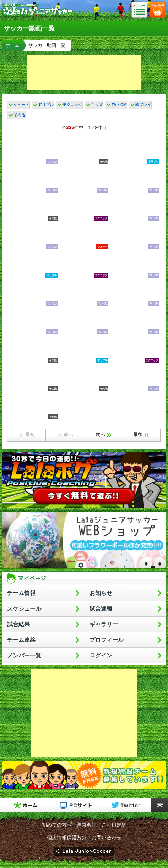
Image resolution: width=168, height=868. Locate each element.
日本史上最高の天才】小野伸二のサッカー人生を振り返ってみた (134, 349)
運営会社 (87, 825)
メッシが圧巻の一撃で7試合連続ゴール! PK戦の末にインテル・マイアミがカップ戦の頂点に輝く (33, 207)
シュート (21, 105)
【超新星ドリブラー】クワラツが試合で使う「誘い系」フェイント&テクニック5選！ (84, 349)
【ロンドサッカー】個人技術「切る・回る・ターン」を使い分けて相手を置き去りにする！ (33, 264)
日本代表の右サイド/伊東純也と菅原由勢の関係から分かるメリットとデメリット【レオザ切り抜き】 (134, 293)
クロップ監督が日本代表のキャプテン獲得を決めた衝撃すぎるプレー (84, 207)
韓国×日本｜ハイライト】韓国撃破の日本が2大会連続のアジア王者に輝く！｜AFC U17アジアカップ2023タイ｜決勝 (33, 293)
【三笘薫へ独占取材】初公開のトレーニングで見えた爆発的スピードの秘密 (134, 236)
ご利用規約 (114, 825)
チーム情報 (21, 593)
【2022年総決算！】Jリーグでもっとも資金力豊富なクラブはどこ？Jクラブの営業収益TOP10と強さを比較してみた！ (84, 293)
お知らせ (101, 593)
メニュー (141, 10)
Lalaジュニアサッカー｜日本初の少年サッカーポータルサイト (37, 16)
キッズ (97, 105)
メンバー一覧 (24, 655)
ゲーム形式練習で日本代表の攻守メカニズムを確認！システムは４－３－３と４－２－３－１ (84, 321)
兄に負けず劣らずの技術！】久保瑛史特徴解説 (84, 378)
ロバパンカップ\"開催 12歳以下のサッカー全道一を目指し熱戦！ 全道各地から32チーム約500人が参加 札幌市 (33, 236)
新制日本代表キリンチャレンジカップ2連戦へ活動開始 (134, 321)
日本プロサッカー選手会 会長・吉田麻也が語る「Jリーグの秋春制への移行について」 (134, 264)
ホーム (13, 45)
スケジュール (24, 609)
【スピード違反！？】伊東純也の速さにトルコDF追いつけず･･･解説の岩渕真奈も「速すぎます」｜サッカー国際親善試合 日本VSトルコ (134, 151)
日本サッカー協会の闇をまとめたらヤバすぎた (33, 321)
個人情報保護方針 (67, 838)
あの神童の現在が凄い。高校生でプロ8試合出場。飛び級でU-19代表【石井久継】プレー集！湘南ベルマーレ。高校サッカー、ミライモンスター (33, 179)
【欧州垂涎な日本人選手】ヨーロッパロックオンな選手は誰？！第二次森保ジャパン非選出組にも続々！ (84, 151)
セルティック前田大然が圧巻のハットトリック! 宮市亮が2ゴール (84, 236)
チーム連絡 (21, 640)
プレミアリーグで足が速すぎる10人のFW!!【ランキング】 (84, 179)
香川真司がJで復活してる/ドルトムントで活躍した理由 (33, 406)
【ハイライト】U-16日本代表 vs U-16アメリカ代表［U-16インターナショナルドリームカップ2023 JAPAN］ (33, 378)
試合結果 (18, 624)
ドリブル (46, 105)
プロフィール (107, 640)
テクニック (72, 105)
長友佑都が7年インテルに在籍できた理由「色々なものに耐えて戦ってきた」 (134, 207)
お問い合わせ (107, 838)
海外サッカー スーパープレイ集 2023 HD (33, 349)
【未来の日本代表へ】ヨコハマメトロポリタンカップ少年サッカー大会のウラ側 (33, 151)
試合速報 (101, 609)
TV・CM (119, 105)
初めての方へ (57, 825)
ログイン (101, 655)
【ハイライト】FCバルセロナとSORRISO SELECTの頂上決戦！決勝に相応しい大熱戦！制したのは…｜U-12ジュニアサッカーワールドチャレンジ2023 (134, 179)
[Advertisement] (84, 72)
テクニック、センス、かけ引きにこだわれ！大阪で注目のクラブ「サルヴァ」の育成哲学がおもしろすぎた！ (84, 264)
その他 (19, 115)
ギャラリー (104, 624)
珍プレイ (143, 105)
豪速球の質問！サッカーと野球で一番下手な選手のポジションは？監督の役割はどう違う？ (134, 378)
